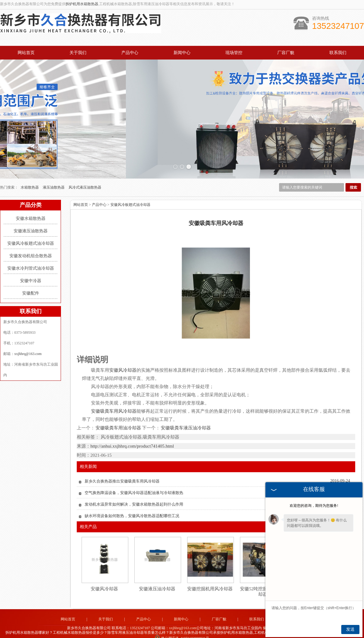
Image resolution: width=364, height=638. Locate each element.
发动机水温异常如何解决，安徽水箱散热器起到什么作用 (134, 494)
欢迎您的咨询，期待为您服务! (314, 506)
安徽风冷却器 (104, 578)
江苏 (206, 633)
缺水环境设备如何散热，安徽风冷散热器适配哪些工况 (132, 505)
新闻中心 (182, 53)
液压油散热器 (54, 177)
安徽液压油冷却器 (157, 578)
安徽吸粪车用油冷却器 (118, 418)
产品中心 (130, 53)
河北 (174, 633)
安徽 (198, 633)
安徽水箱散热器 (31, 208)
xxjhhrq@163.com (28, 344)
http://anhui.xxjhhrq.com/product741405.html (132, 436)
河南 (165, 633)
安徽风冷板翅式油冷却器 (31, 233)
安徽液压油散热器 (31, 221)
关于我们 (78, 53)
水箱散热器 (30, 177)
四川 (214, 633)
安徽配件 (31, 283)
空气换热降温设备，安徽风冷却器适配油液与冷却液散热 (134, 482)
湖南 (223, 633)
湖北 (190, 633)
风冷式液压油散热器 (85, 177)
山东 (182, 633)
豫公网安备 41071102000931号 (182, 628)
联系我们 (338, 53)
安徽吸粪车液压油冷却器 (185, 418)
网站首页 (26, 53)
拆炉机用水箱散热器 (82, 4)
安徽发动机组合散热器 (31, 246)
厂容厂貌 (286, 53)
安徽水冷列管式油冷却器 (31, 258)
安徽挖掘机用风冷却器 (210, 578)
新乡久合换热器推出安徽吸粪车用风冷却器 (122, 471)
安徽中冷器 (31, 271)
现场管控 (234, 53)
